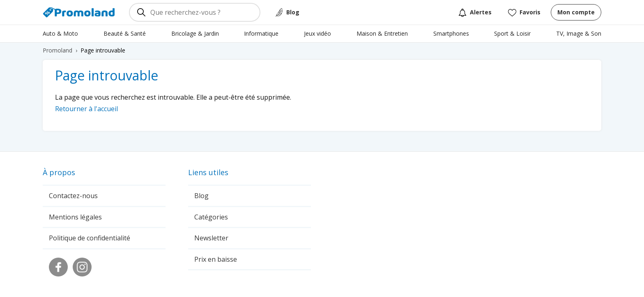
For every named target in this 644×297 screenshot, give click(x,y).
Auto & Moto (60, 33)
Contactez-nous (73, 196)
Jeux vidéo (317, 33)
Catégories (211, 217)
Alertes (475, 13)
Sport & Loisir (512, 33)
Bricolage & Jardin (195, 33)
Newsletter (211, 238)
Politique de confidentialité (90, 238)
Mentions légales (75, 217)
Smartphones (451, 33)
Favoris (524, 13)
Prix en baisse (216, 259)
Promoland (57, 50)
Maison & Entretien (382, 33)
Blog (293, 12)
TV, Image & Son (579, 33)
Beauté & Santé (125, 33)
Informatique (261, 33)
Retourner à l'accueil (86, 109)
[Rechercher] (141, 12)
